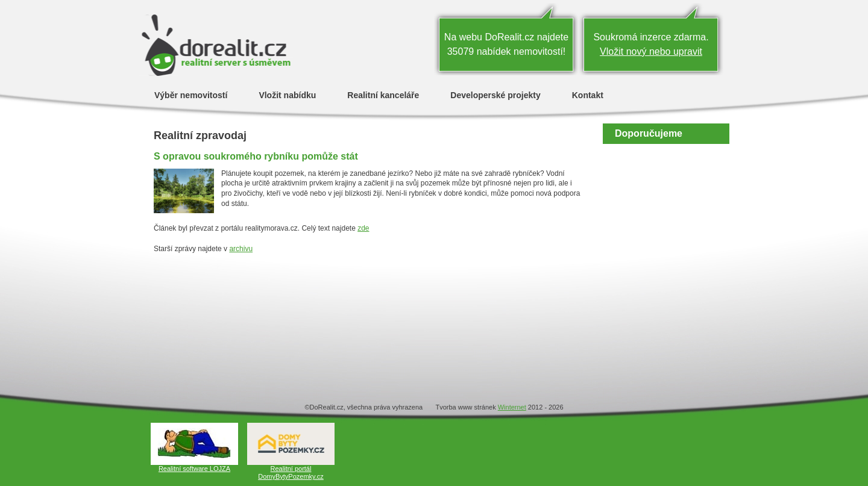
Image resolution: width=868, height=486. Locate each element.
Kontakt (588, 95)
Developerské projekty (495, 95)
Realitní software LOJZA (194, 469)
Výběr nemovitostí (191, 95)
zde (363, 228)
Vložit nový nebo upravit (651, 51)
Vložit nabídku (287, 95)
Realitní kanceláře (383, 95)
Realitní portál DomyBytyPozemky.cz (291, 472)
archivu (241, 249)
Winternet (512, 407)
